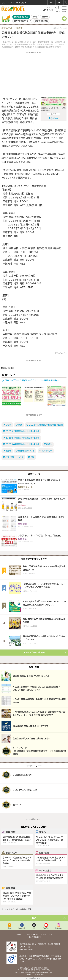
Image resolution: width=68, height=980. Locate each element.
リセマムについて (47, 934)
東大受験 (45, 17)
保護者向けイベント (26, 451)
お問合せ (19, 934)
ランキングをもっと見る (34, 653)
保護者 (8, 451)
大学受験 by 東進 (21, 17)
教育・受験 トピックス (14, 457)
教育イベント (47, 451)
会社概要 (36, 934)
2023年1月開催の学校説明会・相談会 (46, 425)
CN (51, 10)
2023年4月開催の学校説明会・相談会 (22, 444)
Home (9, 928)
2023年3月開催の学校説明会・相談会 (22, 438)
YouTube (46, 928)
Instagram (58, 928)
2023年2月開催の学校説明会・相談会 (22, 431)
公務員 (8, 425)
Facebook (22, 928)
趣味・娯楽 (11, 888)
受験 (32, 457)
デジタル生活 (45, 870)
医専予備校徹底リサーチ (23, 21)
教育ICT (43, 832)
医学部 (35, 17)
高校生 (49, 444)
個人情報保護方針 (35, 937)
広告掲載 (27, 934)
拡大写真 (55, 118)
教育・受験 (11, 832)
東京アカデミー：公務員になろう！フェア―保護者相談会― (32, 380)
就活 (20, 425)
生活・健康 (44, 853)
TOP (34, 918)
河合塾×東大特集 (41, 21)
